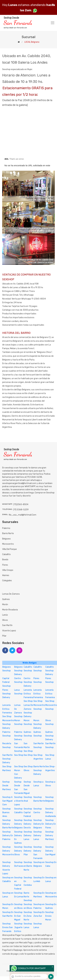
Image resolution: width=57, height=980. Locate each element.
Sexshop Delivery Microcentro (8, 851)
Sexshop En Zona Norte (28, 916)
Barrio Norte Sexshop (28, 897)
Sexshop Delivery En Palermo (8, 836)
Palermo (6, 528)
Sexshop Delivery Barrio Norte (8, 824)
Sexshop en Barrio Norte (28, 866)
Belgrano (6, 539)
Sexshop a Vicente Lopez (19, 801)
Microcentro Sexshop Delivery (8, 724)
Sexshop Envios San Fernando (8, 927)
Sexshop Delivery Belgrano (18, 824)
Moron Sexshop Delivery (38, 724)
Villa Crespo (8, 570)
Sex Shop (19, 755)
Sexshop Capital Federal (28, 813)
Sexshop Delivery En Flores (51, 824)
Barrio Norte (8, 533)
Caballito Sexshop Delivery (50, 671)
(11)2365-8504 (21, 504)
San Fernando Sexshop (19, 747)
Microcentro (8, 544)
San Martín (7, 625)
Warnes (6, 575)
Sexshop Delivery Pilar (28, 851)
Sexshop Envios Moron (49, 916)
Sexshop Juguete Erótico (18, 927)
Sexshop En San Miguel (18, 916)
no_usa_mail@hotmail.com (23, 515)
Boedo (5, 560)
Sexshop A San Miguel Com (7, 801)
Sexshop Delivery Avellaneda (51, 813)
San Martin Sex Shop (28, 747)
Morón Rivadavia (10, 610)
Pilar (4, 636)
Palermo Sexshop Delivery (18, 736)
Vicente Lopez (9, 631)
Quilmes (6, 599)
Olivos (5, 620)
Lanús (5, 615)
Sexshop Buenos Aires (7, 813)
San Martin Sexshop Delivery (7, 759)
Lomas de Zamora (11, 594)
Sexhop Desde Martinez (7, 786)
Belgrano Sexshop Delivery (18, 671)
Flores (5, 565)
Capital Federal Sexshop (7, 682)
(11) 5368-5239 (21, 510)
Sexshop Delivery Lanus (28, 836)
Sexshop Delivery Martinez (50, 836)
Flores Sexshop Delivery (7, 694)
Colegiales (7, 581)
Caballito (6, 554)
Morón (5, 604)
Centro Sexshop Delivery (28, 682)
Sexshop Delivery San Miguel (50, 851)
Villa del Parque (9, 549)
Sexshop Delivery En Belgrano (39, 824)
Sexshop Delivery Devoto (28, 824)
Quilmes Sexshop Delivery (49, 736)
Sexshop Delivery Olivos (18, 851)
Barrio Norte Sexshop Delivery (39, 770)
